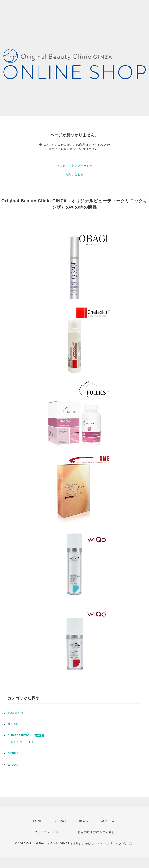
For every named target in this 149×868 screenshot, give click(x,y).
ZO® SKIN (15, 713)
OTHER (33, 742)
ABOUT (61, 821)
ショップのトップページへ (74, 166)
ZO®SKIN (15, 742)
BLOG (84, 821)
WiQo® (13, 765)
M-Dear (13, 724)
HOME (38, 821)
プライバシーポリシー (50, 832)
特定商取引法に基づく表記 (96, 832)
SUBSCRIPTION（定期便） (27, 735)
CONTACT (108, 821)
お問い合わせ (74, 174)
